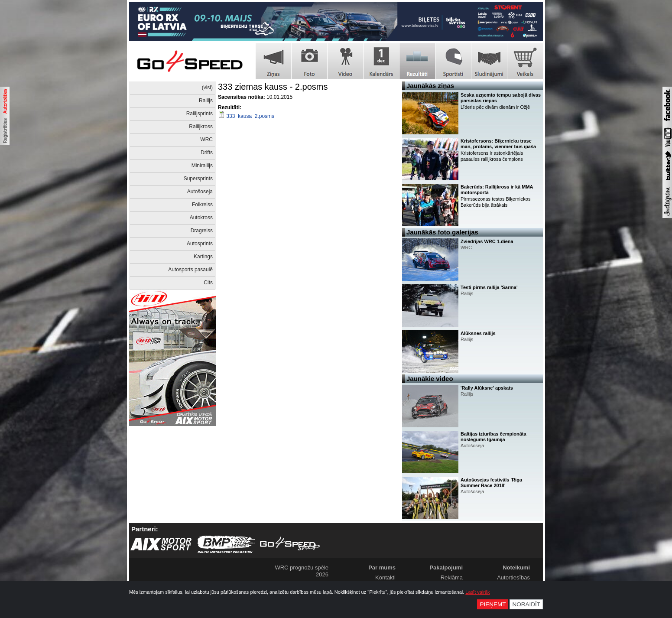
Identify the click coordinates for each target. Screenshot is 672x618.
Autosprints (200, 244)
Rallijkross (201, 127)
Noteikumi (516, 568)
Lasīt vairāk (477, 592)
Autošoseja (200, 192)
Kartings (203, 257)
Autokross (201, 218)
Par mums (382, 568)
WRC (206, 140)
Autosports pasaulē (190, 270)
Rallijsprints (200, 114)
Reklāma (452, 577)
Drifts (207, 153)
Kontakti (385, 577)
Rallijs (206, 101)
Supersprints (198, 179)
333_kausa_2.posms (250, 116)
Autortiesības (513, 577)
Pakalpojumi (446, 568)
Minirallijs (202, 166)
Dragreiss (202, 231)
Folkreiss (202, 205)
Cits (208, 283)
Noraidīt (526, 604)
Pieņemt (493, 604)
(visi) (207, 88)
